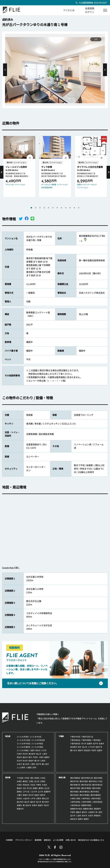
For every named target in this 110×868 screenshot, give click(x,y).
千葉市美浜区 (75, 744)
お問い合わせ (71, 840)
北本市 (19, 764)
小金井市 (26, 799)
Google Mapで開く (11, 568)
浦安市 (80, 750)
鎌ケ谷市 (74, 750)
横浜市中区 (74, 781)
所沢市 (25, 754)
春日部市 (32, 754)
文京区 (43, 778)
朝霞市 (47, 757)
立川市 (40, 792)
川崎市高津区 (75, 802)
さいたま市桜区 (37, 744)
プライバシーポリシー (24, 840)
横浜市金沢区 (86, 785)
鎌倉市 (79, 812)
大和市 (90, 816)
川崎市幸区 (86, 799)
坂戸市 (39, 764)
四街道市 (87, 750)
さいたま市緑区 (23, 750)
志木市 (19, 761)
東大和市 (45, 802)
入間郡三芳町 (31, 768)
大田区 (19, 785)
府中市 (31, 795)
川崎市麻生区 (75, 805)
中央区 (27, 778)
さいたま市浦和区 (24, 747)
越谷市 (25, 757)
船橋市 (90, 744)
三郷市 (33, 764)
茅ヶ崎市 (99, 812)
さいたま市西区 (23, 737)
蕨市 (30, 757)
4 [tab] (44, 208)
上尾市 (45, 754)
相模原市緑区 (86, 805)
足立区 (47, 788)
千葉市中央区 (75, 737)
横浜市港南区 (86, 788)
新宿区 (37, 778)
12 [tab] (79, 208)
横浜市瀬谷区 (85, 792)
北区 (24, 788)
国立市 (27, 802)
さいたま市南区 (37, 747)
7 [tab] (57, 208)
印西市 (94, 750)
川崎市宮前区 (97, 802)
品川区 (37, 781)
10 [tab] (70, 208)
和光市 (25, 761)
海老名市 (74, 819)
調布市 (43, 795)
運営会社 (47, 840)
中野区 (39, 785)
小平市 (33, 799)
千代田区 (20, 778)
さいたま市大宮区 (24, 740)
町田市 (19, 799)
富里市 (100, 750)
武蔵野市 (47, 792)
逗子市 (73, 816)
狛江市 (39, 802)
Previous (5, 70)
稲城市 (40, 805)
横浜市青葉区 (85, 795)
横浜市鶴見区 (75, 778)
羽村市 (46, 805)
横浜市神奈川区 (87, 778)
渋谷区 (33, 785)
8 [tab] (61, 208)
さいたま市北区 (36, 737)
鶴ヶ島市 (45, 764)
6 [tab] (53, 208)
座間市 (80, 819)
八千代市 (91, 747)
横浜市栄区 (95, 792)
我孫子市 (99, 747)
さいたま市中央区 (24, 744)
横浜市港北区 (97, 785)
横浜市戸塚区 (75, 788)
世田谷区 (26, 785)
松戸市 (96, 744)
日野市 (39, 799)
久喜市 (43, 761)
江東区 (31, 781)
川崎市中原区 (96, 799)
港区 (32, 778)
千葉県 (61, 736)
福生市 (33, 802)
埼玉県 (8, 736)
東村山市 (45, 799)
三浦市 (79, 816)
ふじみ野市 (21, 768)
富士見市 (26, 764)
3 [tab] (40, 208)
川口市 (44, 750)
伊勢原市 (97, 816)
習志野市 (74, 747)
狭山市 (39, 754)
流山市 (85, 747)
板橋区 (35, 788)
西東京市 (20, 809)
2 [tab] (36, 208)
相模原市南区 (88, 809)
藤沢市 (85, 812)
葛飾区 (19, 792)
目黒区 (43, 781)
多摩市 (35, 805)
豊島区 (19, 788)
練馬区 (41, 788)
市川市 (84, 744)
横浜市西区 (98, 778)
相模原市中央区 (76, 809)
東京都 (8, 778)
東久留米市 (27, 805)
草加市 (19, 757)
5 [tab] (49, 208)
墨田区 (25, 781)
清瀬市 (19, 805)
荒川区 (29, 788)
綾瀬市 (86, 819)
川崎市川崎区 (75, 799)
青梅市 (25, 795)
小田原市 (91, 812)
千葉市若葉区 (86, 740)
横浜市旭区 (97, 788)
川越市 (32, 750)
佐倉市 (101, 744)
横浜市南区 (84, 781)
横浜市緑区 (74, 792)
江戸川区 (26, 792)
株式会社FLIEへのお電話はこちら (91, 840)
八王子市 (34, 792)
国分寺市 (20, 802)
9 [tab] (66, 208)
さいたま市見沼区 (38, 740)
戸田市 (35, 757)
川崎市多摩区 (86, 802)
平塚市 (73, 812)
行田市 (19, 754)
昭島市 (37, 795)
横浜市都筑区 (96, 795)
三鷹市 (19, 795)
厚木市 (85, 816)
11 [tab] (74, 208)
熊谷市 (38, 750)
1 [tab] (31, 208)
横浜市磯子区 (75, 785)
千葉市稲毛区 (75, 740)
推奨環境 (38, 840)
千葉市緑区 (97, 740)
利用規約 (9, 840)
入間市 (41, 757)
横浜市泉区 (74, 795)
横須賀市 (97, 809)
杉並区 (45, 785)
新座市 (31, 761)
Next (105, 70)
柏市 (79, 747)
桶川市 (37, 761)
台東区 (19, 781)
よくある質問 (58, 840)
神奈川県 (62, 778)
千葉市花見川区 (87, 737)
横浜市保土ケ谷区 (96, 781)
